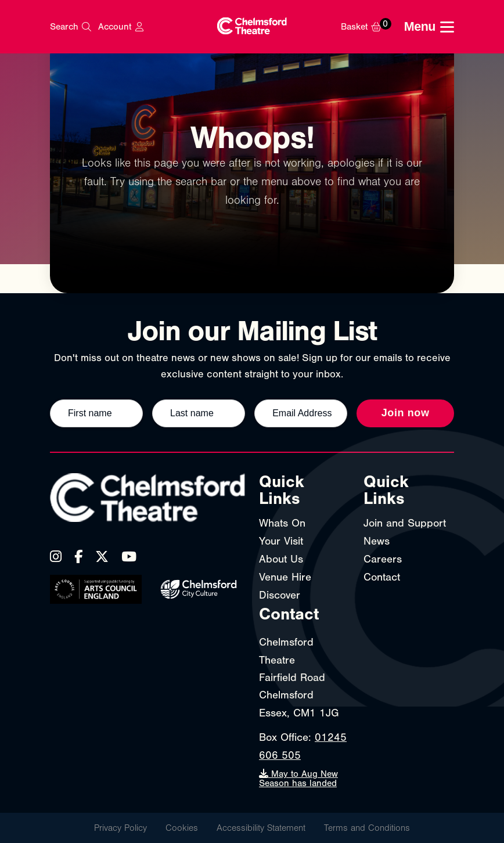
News (377, 541)
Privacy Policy (120, 828)
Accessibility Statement (261, 828)
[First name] (96, 413)
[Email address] (301, 413)
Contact (382, 577)
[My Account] (120, 27)
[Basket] (369, 27)
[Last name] (199, 413)
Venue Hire (285, 577)
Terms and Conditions (367, 828)
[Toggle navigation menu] (429, 27)
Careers (383, 559)
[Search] (71, 27)
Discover (280, 595)
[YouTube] (129, 556)
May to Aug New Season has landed (298, 779)
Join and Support (405, 523)
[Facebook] (78, 556)
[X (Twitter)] (102, 556)
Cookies (182, 828)
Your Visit (281, 541)
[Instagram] (56, 556)
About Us (281, 559)
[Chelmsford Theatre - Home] (252, 27)
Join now (406, 413)
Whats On (282, 523)
